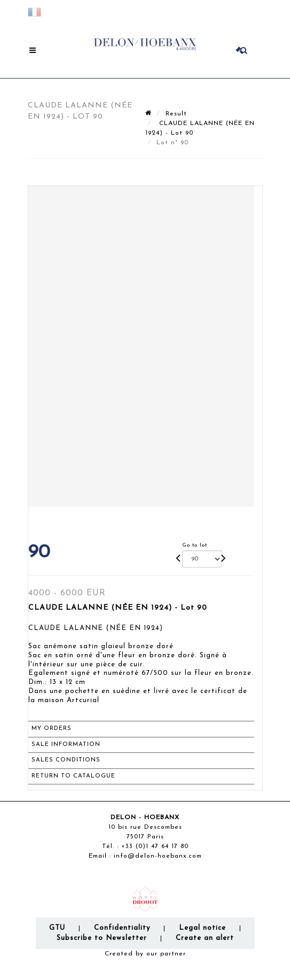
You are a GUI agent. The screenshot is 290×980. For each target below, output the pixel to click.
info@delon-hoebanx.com (158, 856)
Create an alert (205, 938)
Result (176, 114)
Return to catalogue (73, 776)
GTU (57, 928)
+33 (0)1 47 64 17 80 (155, 846)
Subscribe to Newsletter (102, 938)
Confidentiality (122, 928)
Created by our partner (145, 954)
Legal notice (202, 928)
